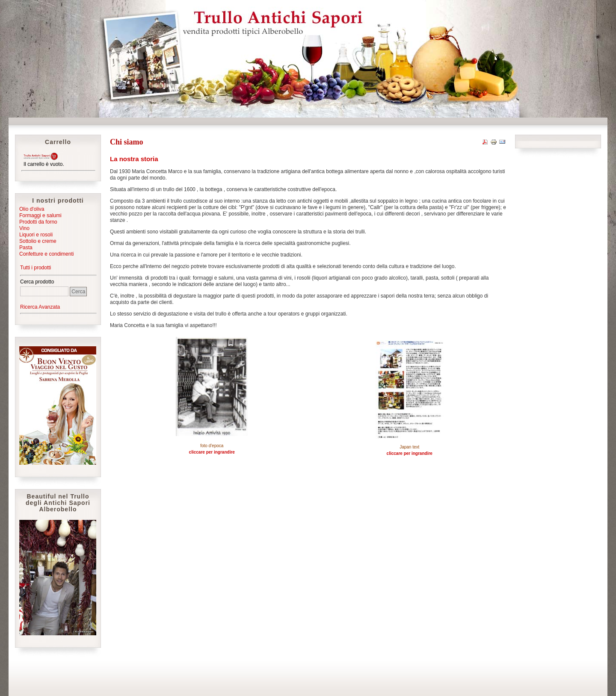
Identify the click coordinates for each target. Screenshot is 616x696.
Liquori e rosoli (36, 235)
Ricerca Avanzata (40, 307)
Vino (24, 228)
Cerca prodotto (37, 282)
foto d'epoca (212, 446)
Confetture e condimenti (46, 254)
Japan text (409, 447)
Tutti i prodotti (36, 268)
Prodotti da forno (38, 222)
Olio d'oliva (32, 209)
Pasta (26, 248)
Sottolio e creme (38, 241)
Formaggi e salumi (40, 215)
